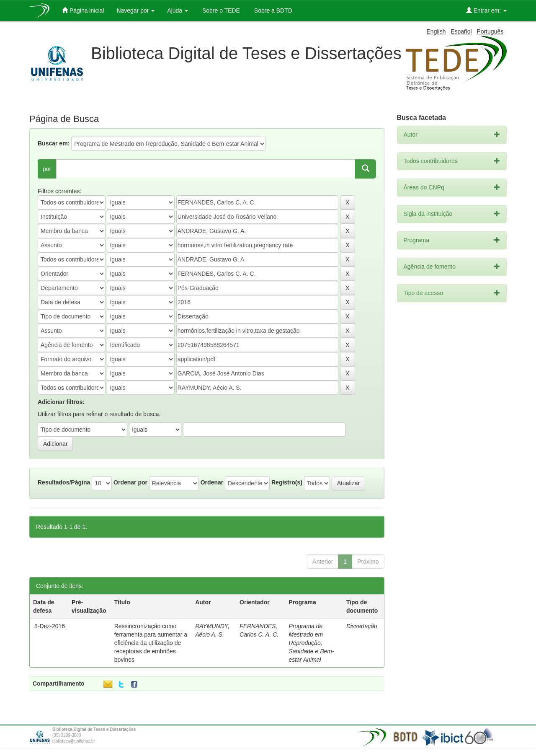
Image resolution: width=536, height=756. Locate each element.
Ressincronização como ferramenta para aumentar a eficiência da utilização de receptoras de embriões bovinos (151, 643)
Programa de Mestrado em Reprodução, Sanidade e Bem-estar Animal (311, 643)
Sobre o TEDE (220, 10)
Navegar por (135, 10)
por (47, 169)
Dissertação (362, 626)
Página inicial (83, 10)
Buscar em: (54, 143)
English (436, 31)
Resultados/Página (64, 482)
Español (461, 31)
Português (490, 31)
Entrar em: (486, 10)
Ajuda (178, 10)
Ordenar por (130, 482)
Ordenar (212, 482)
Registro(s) (287, 482)
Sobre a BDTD (272, 10)
